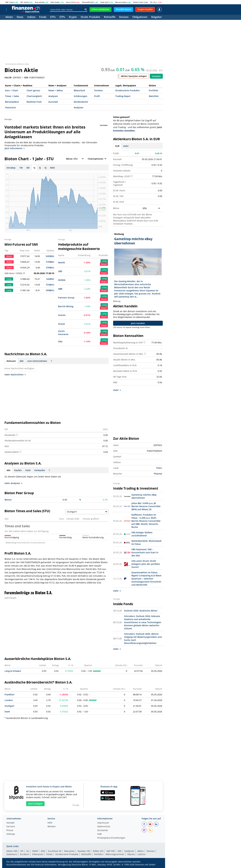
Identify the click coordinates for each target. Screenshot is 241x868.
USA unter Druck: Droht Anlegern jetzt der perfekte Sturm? (146, 564)
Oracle (61, 324)
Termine (98, 90)
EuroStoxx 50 (55, 851)
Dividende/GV (81, 102)
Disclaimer (103, 830)
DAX (52, 2)
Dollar (136, 2)
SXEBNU (50, 256)
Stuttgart (9, 706)
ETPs (62, 17)
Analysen (53, 96)
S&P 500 (111, 851)
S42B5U (50, 279)
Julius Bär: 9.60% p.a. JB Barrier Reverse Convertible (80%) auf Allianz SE (146, 506)
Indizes (31, 17)
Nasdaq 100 (84, 851)
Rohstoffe (110, 17)
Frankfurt (10, 694)
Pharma (158, 474)
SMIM (35, 851)
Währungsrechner (115, 854)
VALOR (8, 78)
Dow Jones (69, 851)
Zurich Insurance (63, 333)
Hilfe (50, 823)
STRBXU (50, 268)
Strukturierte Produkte (127, 90)
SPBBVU (50, 290)
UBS (60, 271)
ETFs (53, 17)
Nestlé (61, 262)
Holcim (62, 315)
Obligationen (140, 17)
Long (104, 261)
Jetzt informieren (15, 148)
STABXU (50, 285)
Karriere (11, 827)
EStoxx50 (86, 2)
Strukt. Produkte (90, 17)
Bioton (8, 500)
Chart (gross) (33, 90)
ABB (60, 289)
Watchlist (154, 96)
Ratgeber (157, 17)
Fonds (43, 17)
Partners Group (66, 298)
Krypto (73, 17)
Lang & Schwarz (13, 671)
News (20, 17)
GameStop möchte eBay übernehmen (144, 496)
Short (104, 264)
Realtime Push (34, 102)
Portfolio (153, 90)
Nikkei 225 (98, 851)
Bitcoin (118, 2)
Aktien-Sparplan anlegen (134, 76)
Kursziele (53, 102)
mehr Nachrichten (15, 375)
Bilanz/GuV (79, 90)
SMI (7, 2)
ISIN (26, 78)
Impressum (103, 823)
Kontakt (10, 823)
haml (7, 712)
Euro (68, 2)
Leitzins (142, 854)
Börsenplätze (12, 102)
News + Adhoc (56, 90)
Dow (37, 2)
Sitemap (11, 834)
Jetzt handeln (138, 323)
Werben (52, 827)
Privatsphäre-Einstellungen (111, 838)
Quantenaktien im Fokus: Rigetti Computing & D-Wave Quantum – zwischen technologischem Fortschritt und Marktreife (146, 579)
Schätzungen (81, 96)
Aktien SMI (12, 851)
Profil (97, 96)
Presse (10, 830)
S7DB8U (50, 262)
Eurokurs (25, 854)
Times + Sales (12, 96)
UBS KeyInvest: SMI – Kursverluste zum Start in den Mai (145, 552)
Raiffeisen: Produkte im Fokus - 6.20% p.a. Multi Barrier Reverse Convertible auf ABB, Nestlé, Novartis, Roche (146, 521)
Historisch (10, 107)
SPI (22, 2)
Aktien (9, 17)
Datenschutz (104, 827)
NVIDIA (62, 280)
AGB (99, 834)
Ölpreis (131, 854)
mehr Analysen (13, 483)
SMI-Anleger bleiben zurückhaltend (142, 534)
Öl (151, 2)
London (9, 700)
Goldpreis (129, 851)
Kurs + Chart (12, 90)
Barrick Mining (66, 306)
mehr (126, 146)
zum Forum (10, 598)
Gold (102, 2)
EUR (117, 146)
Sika (60, 341)
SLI (28, 851)
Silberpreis (38, 854)
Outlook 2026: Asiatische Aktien (141, 611)
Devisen (124, 17)
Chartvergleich (34, 96)
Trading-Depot (123, 96)
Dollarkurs (12, 854)
